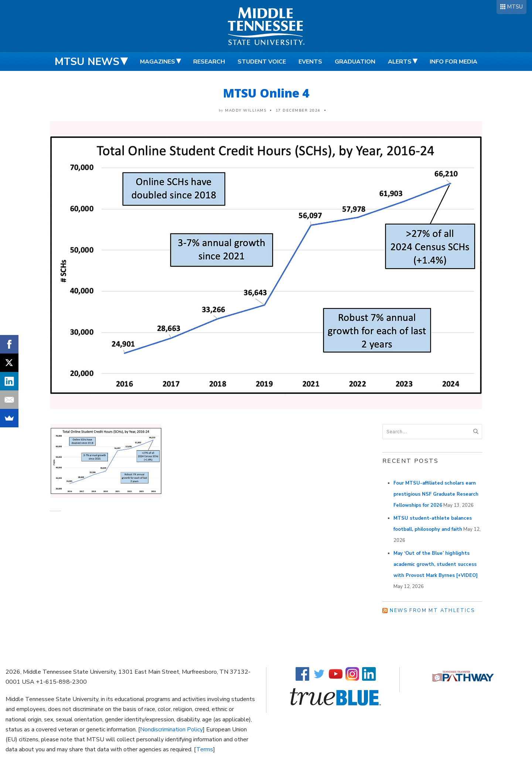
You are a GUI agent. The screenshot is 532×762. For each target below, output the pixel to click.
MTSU (515, 7)
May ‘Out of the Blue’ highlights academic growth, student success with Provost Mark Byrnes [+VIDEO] (436, 564)
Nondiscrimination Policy (171, 729)
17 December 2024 (298, 110)
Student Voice (262, 62)
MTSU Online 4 (266, 93)
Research (209, 62)
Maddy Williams (246, 110)
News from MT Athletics (432, 611)
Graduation (355, 62)
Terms (205, 749)
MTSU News (87, 62)
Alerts (400, 62)
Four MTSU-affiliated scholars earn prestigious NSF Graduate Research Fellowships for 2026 (436, 494)
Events (310, 62)
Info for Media (453, 62)
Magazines (158, 62)
